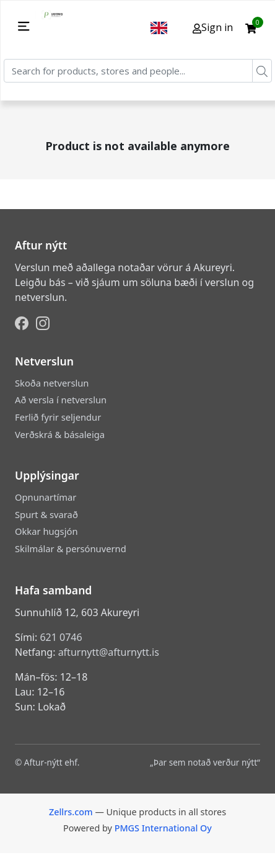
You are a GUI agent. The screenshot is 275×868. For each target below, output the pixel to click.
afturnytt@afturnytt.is (109, 652)
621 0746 (61, 637)
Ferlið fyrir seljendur (58, 417)
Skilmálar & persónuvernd (71, 548)
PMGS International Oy (163, 828)
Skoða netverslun (52, 383)
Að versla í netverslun (61, 400)
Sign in (213, 27)
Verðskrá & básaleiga (60, 434)
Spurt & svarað (46, 514)
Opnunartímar (46, 497)
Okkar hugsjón (46, 531)
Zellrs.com (71, 812)
